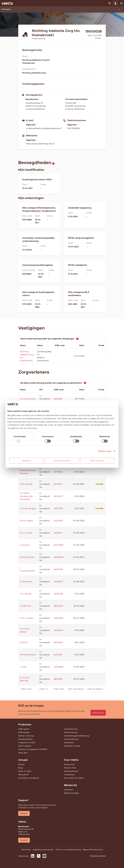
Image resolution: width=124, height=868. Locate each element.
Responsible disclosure (93, 850)
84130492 (58, 569)
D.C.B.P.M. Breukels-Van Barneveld (26, 496)
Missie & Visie (70, 768)
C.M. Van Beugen (28, 508)
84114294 (58, 484)
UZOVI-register (25, 746)
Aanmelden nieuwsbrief (28, 778)
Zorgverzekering (71, 739)
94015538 (58, 508)
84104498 (58, 545)
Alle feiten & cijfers (72, 746)
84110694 (58, 642)
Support (24, 813)
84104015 (58, 496)
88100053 (58, 606)
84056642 (59, 557)
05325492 (58, 594)
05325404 (59, 630)
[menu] (121, 3)
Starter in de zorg (26, 736)
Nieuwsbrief (23, 775)
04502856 (59, 667)
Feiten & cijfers (25, 771)
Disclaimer (26, 850)
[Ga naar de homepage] (7, 3)
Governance (69, 764)
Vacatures (68, 790)
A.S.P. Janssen (27, 618)
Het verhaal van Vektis (74, 778)
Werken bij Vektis (71, 793)
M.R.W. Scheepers (28, 655)
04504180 (59, 618)
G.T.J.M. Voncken (28, 399)
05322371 (58, 533)
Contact (24, 840)
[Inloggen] (115, 3)
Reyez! (103, 856)
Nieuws (21, 764)
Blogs (21, 768)
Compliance (69, 775)
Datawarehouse (71, 771)
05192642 (58, 472)
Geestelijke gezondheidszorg (77, 736)
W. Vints (24, 642)
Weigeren (27, 461)
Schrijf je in (98, 713)
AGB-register (24, 729)
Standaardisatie (25, 739)
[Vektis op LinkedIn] (33, 856)
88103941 (58, 679)
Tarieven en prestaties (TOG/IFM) (33, 749)
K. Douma (25, 545)
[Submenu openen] (119, 9)
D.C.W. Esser (26, 606)
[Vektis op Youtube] (44, 856)
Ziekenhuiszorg (71, 732)
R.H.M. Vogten (26, 521)
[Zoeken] (110, 3)
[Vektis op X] (39, 856)
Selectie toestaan (62, 461)
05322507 (58, 582)
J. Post (23, 667)
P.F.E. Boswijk (26, 484)
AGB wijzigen (24, 732)
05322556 (58, 521)
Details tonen (105, 451)
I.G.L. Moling (26, 594)
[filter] (29, 689)
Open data (23, 753)
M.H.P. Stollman (27, 557)
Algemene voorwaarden (43, 850)
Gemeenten (69, 743)
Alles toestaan (97, 461)
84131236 (58, 655)
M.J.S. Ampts (26, 533)
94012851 (58, 399)
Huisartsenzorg (71, 729)
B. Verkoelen (26, 582)
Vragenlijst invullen (27, 743)
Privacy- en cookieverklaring (68, 850)
